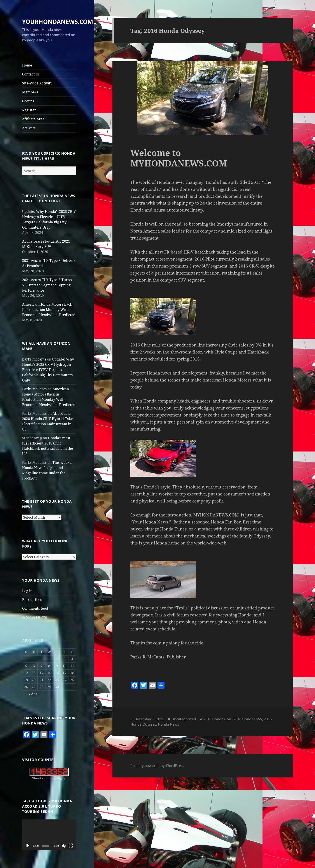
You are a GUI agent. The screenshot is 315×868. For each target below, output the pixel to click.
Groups (28, 101)
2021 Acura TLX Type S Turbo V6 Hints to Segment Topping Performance (47, 285)
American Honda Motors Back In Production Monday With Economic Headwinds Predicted (49, 310)
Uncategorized (184, 719)
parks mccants (34, 359)
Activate (29, 128)
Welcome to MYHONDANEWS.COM (179, 158)
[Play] (28, 846)
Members (30, 92)
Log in (27, 591)
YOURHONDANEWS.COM (58, 22)
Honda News (169, 724)
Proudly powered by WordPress (157, 766)
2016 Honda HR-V (248, 719)
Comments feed (35, 608)
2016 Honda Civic (218, 719)
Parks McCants (34, 389)
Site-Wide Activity (37, 83)
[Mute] (64, 846)
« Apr (33, 694)
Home (27, 65)
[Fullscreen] (71, 846)
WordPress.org (35, 617)
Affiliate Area (33, 119)
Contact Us (31, 74)
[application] (49, 835)
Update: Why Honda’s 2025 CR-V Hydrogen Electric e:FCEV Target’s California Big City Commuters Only (48, 370)
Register (29, 110)
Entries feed (32, 600)
